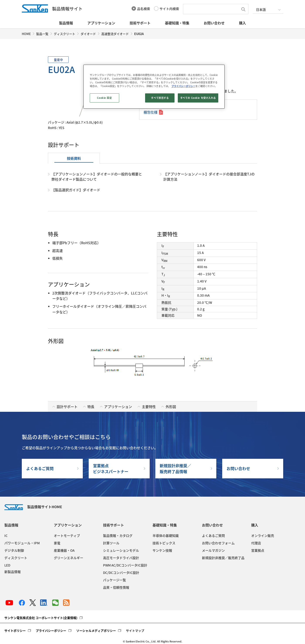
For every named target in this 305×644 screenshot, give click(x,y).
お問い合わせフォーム (218, 543)
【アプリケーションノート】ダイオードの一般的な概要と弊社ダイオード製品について (97, 177)
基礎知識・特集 (177, 23)
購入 (242, 23)
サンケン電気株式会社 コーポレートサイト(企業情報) (41, 618)
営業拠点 (258, 550)
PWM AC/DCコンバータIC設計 (125, 565)
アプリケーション (101, 23)
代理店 (256, 543)
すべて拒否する (160, 98)
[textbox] (212, 9)
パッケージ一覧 (114, 580)
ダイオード (88, 34)
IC (6, 536)
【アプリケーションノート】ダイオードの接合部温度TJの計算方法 (209, 177)
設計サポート (67, 407)
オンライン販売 (263, 536)
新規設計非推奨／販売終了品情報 (175, 469)
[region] (154, 87)
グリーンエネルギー (69, 558)
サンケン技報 (162, 550)
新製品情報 (13, 572)
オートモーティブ (67, 536)
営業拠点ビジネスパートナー (111, 469)
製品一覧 (42, 34)
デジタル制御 (14, 550)
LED (7, 565)
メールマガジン (213, 550)
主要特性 (149, 407)
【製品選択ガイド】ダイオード (76, 190)
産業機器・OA (64, 550)
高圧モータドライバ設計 (121, 558)
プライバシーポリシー (51, 631)
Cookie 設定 (104, 98)
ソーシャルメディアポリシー (96, 631)
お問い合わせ (214, 23)
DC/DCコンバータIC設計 (121, 573)
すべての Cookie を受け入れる (198, 98)
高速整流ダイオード (115, 34)
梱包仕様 (151, 112)
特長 (91, 407)
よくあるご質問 (40, 468)
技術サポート (140, 23)
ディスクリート (64, 34)
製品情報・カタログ (118, 536)
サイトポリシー (15, 631)
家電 (57, 543)
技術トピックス (164, 543)
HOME (26, 34)
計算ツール (111, 543)
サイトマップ (135, 631)
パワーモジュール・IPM (22, 543)
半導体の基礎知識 (166, 536)
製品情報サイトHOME (33, 507)
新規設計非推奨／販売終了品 (223, 558)
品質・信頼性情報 (116, 587)
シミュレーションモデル (121, 550)
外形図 (171, 407)
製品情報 (66, 23)
